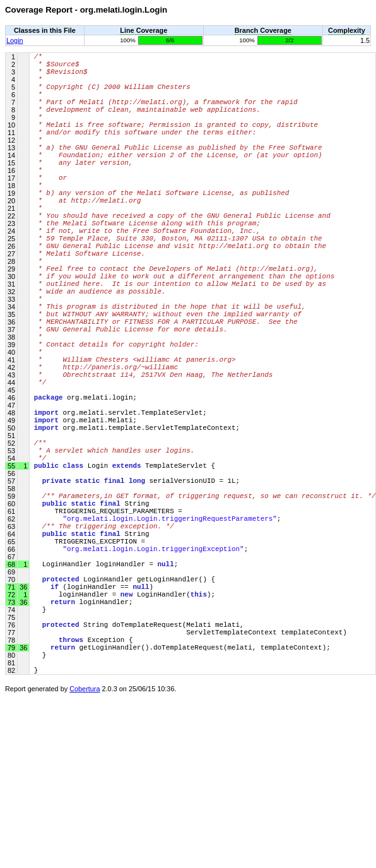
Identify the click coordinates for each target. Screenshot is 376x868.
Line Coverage (144, 30)
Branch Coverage (263, 30)
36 (22, 721)
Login (15, 40)
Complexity (347, 30)
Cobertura (85, 844)
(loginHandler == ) (94, 721)
